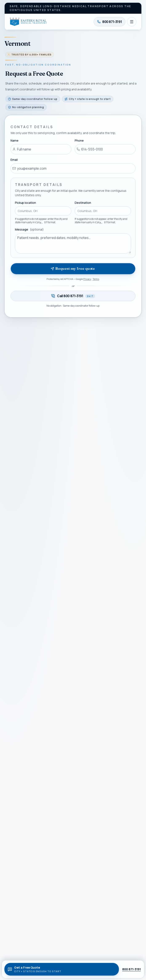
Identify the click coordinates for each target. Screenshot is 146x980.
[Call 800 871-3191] (109, 22)
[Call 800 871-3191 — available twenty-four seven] (73, 296)
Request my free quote (73, 268)
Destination (83, 203)
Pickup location (25, 203)
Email (14, 160)
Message (29, 230)
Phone (79, 140)
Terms (96, 279)
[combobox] (43, 211)
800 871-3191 (131, 969)
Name (15, 140)
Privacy (87, 279)
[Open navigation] (132, 22)
